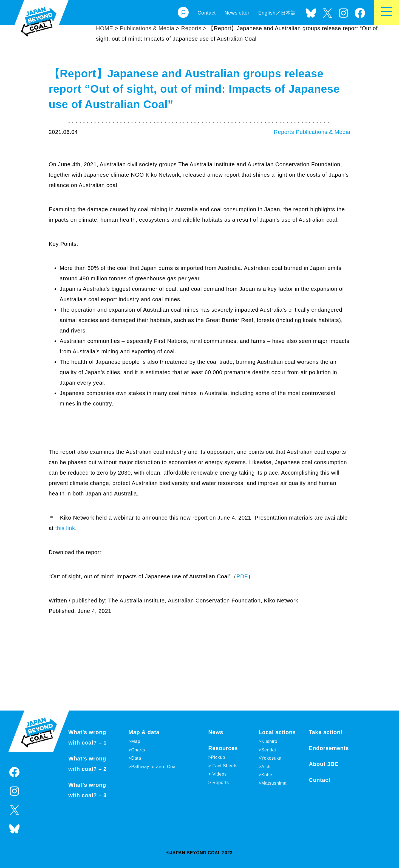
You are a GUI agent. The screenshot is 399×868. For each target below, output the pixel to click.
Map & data (144, 732)
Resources (223, 748)
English (267, 13)
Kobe (267, 775)
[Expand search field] (183, 12)
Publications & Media (323, 132)
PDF (242, 576)
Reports (284, 132)
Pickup (218, 757)
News (216, 732)
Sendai (269, 750)
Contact (320, 780)
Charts (138, 750)
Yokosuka (271, 758)
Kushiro (269, 741)
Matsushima (274, 783)
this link (64, 528)
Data (136, 758)
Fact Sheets (224, 766)
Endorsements (329, 748)
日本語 (288, 13)
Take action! (326, 732)
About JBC (324, 764)
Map (136, 741)
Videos (219, 774)
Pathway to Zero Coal (154, 767)
